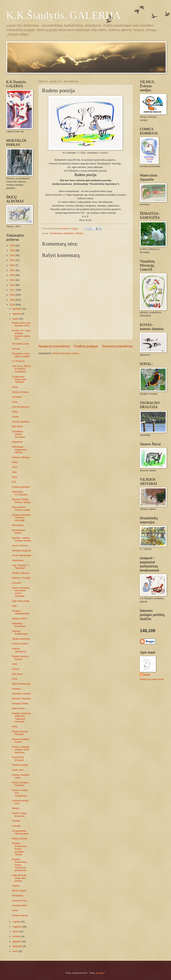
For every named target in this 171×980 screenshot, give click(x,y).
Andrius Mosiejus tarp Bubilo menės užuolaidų (21, 592)
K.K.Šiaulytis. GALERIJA (64, 15)
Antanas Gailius (20, 644)
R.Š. (14, 482)
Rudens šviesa (19, 618)
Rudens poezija (20, 765)
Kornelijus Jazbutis (21, 694)
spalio (16, 319)
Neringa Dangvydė (21, 551)
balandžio (18, 946)
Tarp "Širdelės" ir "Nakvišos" (20, 567)
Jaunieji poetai (19, 905)
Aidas (15, 412)
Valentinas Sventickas (19, 625)
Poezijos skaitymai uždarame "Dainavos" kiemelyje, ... (21, 717)
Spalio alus (18, 770)
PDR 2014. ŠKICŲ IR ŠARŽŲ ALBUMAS (21, 369)
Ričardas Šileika (20, 704)
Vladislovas (18, 560)
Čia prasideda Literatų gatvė (20, 832)
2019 (13, 280)
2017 (13, 290)
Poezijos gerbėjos (21, 487)
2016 (13, 295)
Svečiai (16, 886)
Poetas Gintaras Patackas (20, 784)
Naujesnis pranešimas (54, 346)
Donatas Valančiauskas (21, 612)
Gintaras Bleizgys (21, 457)
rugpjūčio (17, 927)
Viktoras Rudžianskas (20, 632)
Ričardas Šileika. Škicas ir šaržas (21, 501)
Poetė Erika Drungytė (18, 759)
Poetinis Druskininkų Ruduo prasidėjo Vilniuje (19, 849)
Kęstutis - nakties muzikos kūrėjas (21, 539)
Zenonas (16, 583)
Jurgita (15, 417)
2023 (13, 260)
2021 (13, 270)
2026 (13, 245)
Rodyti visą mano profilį (152, 679)
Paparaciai (17, 442)
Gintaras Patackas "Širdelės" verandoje (21, 518)
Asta (14, 472)
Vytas (15, 402)
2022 (13, 265)
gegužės (17, 941)
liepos (16, 931)
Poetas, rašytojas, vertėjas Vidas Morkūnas (21, 750)
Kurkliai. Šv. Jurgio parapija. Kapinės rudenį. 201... (21, 335)
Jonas (15, 910)
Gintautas (17, 397)
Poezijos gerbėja (20, 422)
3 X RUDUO (18, 361)
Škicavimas (18, 525)
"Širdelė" (16, 821)
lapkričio (17, 314)
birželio (16, 936)
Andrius (16, 669)
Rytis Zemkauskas (21, 684)
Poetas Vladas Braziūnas (19, 815)
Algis (14, 606)
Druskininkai (56, 233)
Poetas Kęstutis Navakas (20, 733)
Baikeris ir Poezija (21, 578)
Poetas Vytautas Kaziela (20, 658)
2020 (13, 275)
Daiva (15, 462)
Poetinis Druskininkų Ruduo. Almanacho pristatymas (19, 865)
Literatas (16, 826)
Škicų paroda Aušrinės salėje (21, 508)
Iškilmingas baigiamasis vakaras (19, 450)
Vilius (15, 467)
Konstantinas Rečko (19, 532)
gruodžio (17, 309)
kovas (147, 675)
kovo (15, 951)
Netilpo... (16, 808)
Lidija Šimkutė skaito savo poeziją (19, 878)
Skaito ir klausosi (21, 573)
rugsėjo (17, 922)
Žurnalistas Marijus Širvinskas (19, 434)
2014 (13, 305)
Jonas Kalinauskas (21, 555)
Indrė (15, 664)
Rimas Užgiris (19, 891)
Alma (15, 727)
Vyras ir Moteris (20, 546)
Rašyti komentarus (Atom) (66, 353)
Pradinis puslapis (86, 346)
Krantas (16, 349)
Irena (15, 679)
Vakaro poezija (19, 839)
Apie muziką (18, 708)
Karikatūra (69, 233)
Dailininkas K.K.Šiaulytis (20, 493)
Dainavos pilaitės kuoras (21, 741)
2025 (13, 250)
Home (15, 387)
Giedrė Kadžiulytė (21, 639)
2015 (13, 300)
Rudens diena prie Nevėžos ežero (21, 324)
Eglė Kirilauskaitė (21, 601)
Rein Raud (17, 426)
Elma (15, 477)
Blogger (100, 973)
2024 (13, 255)
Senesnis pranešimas (117, 346)
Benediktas (18, 896)
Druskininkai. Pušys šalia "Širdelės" (19, 379)
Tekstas (79, 233)
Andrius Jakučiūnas (19, 650)
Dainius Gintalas (20, 392)
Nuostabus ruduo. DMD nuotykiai (21, 355)
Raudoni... (17, 689)
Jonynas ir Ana (19, 901)
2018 (13, 285)
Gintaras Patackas (21, 699)
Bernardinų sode (20, 344)
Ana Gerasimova (20, 407)
